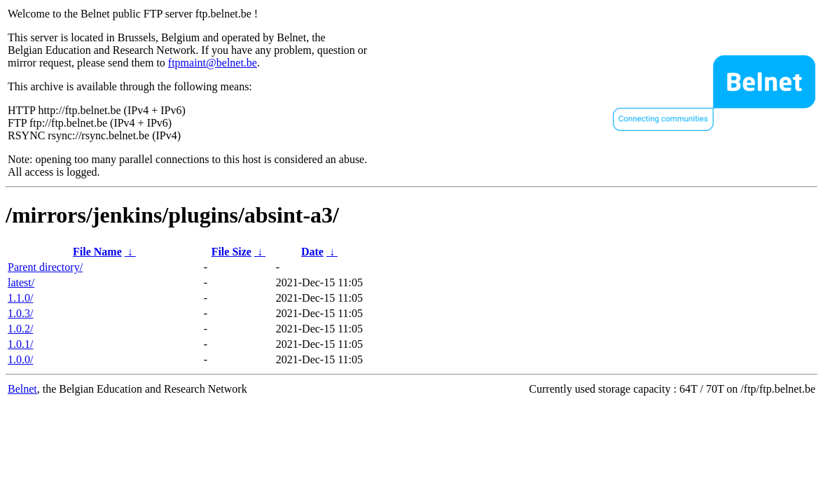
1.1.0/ (20, 298)
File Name (97, 252)
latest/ (21, 282)
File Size (231, 252)
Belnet (22, 389)
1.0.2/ (20, 329)
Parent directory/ (45, 267)
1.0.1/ (20, 344)
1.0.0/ (20, 359)
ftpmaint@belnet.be (213, 63)
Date (312, 252)
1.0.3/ (20, 313)
